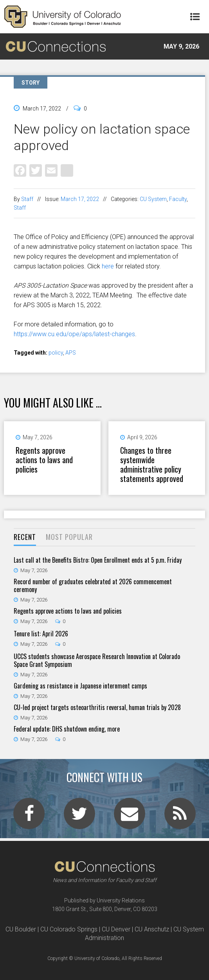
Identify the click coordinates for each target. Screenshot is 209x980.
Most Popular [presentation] (69, 537)
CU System (153, 199)
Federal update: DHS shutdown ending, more (67, 729)
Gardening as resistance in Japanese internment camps (80, 686)
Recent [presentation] (25, 537)
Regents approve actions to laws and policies (44, 460)
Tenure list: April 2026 (41, 634)
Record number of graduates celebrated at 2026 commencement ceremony (93, 585)
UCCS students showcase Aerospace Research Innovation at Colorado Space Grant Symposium (97, 660)
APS (71, 353)
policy (56, 353)
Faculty (178, 199)
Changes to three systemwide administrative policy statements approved (152, 464)
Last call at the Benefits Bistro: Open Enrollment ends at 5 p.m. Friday (98, 560)
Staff (27, 199)
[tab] (25, 537)
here (108, 266)
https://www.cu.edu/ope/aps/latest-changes (74, 334)
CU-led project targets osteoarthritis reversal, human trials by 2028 (97, 707)
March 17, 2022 (80, 199)
